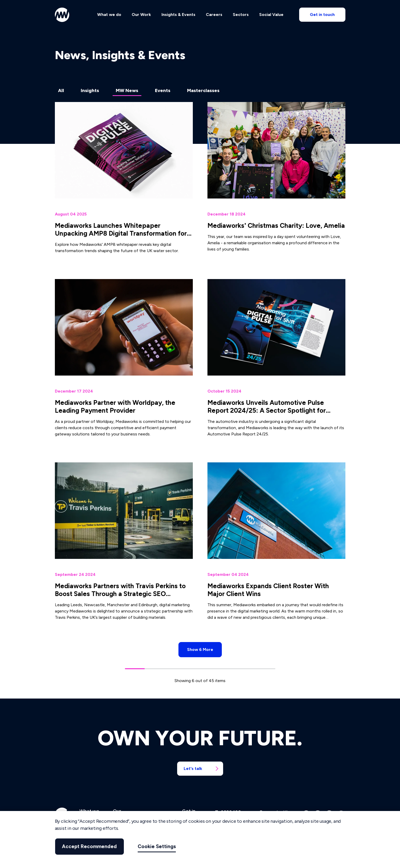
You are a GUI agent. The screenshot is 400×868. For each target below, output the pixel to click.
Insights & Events (178, 15)
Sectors (241, 15)
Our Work (141, 15)
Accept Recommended (89, 846)
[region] (200, 839)
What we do (109, 15)
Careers (214, 15)
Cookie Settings (155, 846)
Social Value (271, 15)
